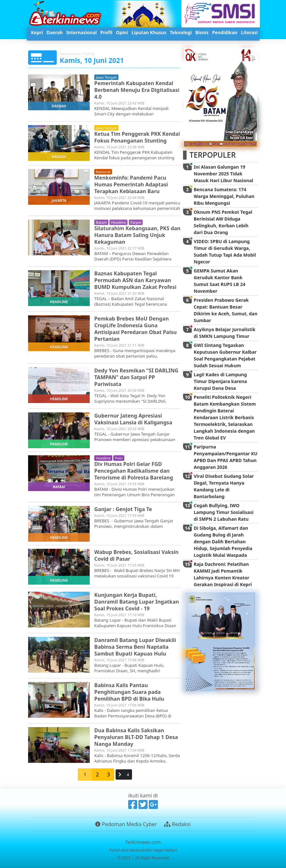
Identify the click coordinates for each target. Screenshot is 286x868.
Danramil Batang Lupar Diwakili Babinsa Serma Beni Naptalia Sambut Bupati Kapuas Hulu (135, 647)
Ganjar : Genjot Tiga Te (123, 509)
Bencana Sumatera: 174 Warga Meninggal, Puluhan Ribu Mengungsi (224, 196)
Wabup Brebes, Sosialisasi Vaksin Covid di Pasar (136, 555)
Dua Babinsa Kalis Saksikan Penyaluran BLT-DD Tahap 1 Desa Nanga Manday (136, 737)
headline (118, 222)
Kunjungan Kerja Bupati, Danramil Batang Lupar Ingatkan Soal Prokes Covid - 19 (137, 602)
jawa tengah (106, 77)
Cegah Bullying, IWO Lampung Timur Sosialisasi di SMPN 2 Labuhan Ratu (224, 512)
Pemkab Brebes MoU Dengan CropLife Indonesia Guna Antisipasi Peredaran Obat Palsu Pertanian (135, 329)
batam (101, 222)
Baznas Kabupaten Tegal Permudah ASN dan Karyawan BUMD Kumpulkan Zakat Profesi (135, 280)
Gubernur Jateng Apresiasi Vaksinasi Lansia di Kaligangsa (133, 419)
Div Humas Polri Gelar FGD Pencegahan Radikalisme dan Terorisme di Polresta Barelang (134, 471)
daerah (59, 106)
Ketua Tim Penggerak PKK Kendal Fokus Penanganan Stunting (137, 137)
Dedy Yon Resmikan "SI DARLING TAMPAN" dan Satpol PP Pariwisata (136, 377)
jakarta (59, 200)
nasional (103, 172)
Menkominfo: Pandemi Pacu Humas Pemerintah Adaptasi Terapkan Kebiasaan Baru (131, 184)
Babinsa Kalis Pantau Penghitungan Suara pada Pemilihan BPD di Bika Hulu (129, 692)
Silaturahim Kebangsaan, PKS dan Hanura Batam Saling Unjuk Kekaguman (137, 235)
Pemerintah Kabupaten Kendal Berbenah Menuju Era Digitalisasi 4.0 (137, 90)
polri (119, 458)
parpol (136, 222)
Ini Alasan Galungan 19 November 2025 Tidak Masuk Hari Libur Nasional (223, 174)
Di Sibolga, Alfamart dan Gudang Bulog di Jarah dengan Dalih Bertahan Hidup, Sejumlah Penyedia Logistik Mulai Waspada (223, 542)
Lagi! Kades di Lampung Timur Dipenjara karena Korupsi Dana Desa (220, 381)
